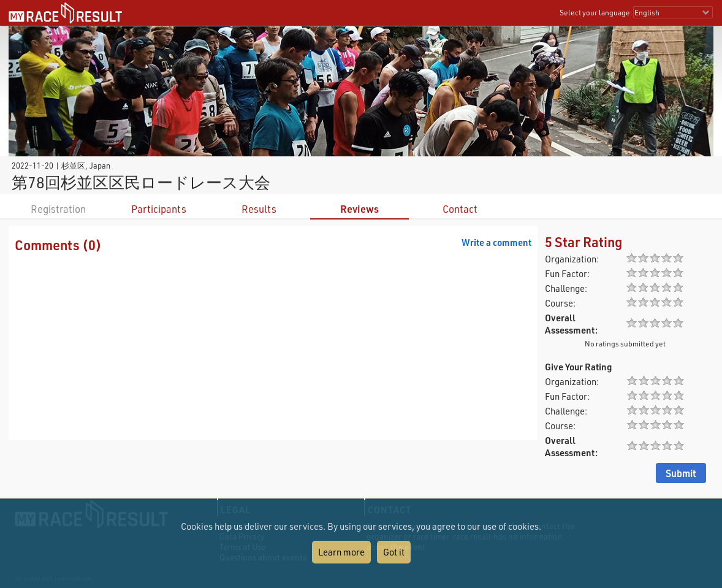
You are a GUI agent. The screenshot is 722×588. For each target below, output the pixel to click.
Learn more (341, 552)
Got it (394, 552)
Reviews (359, 209)
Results (259, 209)
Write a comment (496, 242)
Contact (460, 209)
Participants (159, 209)
